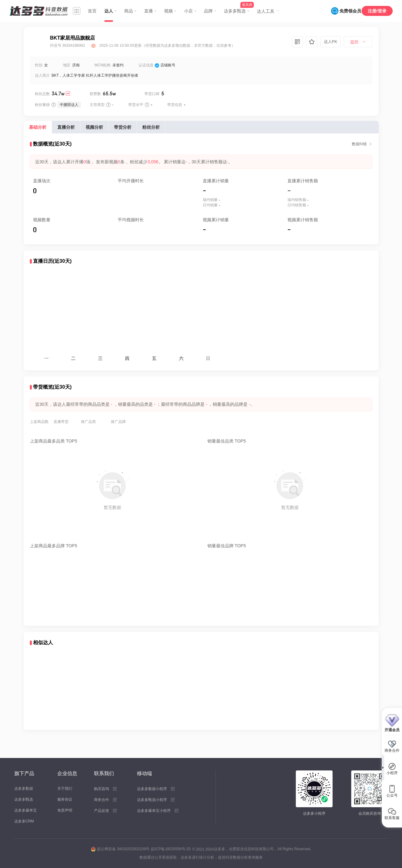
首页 (92, 11)
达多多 (220, 849)
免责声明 (65, 810)
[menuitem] (358, 42)
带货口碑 (152, 94)
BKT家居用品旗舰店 (73, 38)
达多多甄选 (24, 799)
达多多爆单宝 (26, 810)
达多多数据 (24, 789)
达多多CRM (24, 821)
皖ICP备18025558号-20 (171, 849)
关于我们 (65, 789)
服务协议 (65, 799)
